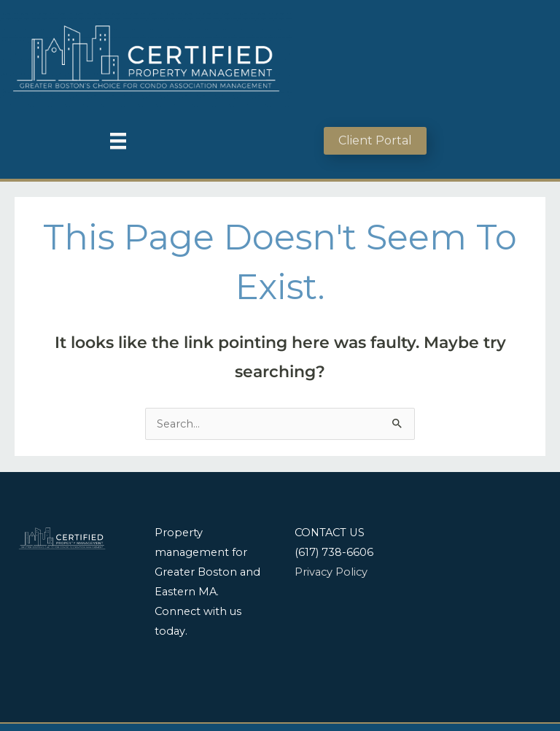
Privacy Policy (331, 572)
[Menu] (118, 141)
